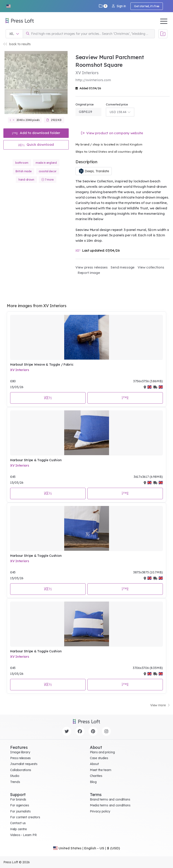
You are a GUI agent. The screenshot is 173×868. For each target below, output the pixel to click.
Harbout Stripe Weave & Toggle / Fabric (42, 365)
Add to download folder (36, 133)
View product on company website (112, 133)
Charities (96, 776)
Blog (93, 782)
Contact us (18, 823)
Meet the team (100, 770)
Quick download (36, 144)
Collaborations (21, 770)
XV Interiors (20, 370)
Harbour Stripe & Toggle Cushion (36, 460)
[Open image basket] (163, 34)
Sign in (119, 6)
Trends (15, 782)
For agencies (20, 805)
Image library (20, 752)
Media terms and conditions (110, 805)
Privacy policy (100, 811)
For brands (18, 799)
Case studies (99, 758)
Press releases (20, 758)
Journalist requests (24, 764)
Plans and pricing (102, 752)
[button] (8, 6)
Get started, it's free (147, 6)
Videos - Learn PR (23, 835)
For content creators (25, 817)
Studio (15, 776)
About (94, 764)
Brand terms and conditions (110, 799)
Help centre (18, 829)
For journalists (20, 811)
